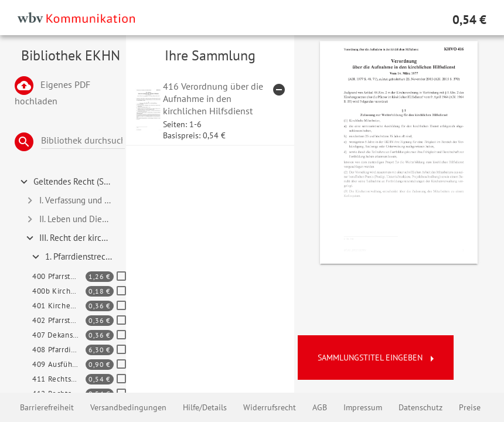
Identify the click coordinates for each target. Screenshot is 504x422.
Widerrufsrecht (270, 407)
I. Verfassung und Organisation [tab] (74, 200)
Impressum (363, 407)
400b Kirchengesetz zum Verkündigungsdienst (59, 291)
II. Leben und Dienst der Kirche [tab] (74, 219)
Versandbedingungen (128, 407)
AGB (320, 407)
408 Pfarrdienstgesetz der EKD (59, 350)
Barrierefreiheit (47, 407)
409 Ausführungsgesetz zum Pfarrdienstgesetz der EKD (59, 364)
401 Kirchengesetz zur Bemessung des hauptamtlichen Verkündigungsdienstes (59, 306)
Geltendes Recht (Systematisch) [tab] (71, 182)
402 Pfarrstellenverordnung (59, 320)
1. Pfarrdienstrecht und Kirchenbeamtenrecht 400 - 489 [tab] (77, 257)
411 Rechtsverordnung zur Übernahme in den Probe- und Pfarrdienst (59, 379)
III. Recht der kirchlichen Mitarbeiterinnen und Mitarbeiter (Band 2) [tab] (74, 238)
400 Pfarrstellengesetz (59, 276)
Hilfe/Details (205, 407)
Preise (470, 407)
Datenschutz (420, 407)
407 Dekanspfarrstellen (59, 335)
